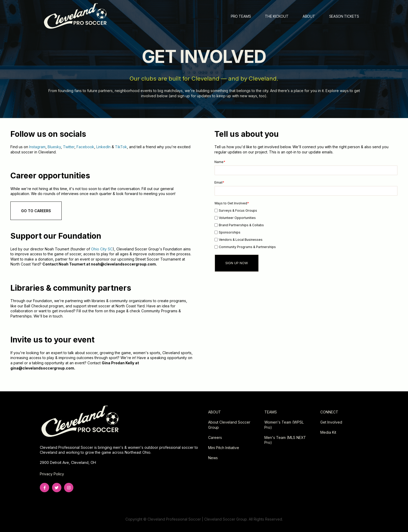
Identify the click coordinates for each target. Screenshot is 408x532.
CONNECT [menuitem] (329, 412)
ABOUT (309, 16)
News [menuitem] (213, 458)
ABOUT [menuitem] (215, 412)
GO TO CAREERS (36, 211)
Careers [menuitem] (215, 437)
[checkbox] (306, 229)
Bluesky (54, 147)
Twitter (69, 147)
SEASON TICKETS (344, 16)
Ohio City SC (102, 249)
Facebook (85, 147)
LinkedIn (103, 147)
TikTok (121, 147)
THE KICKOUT (277, 16)
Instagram (37, 147)
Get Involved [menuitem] (331, 422)
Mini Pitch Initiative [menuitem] (224, 448)
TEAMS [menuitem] (271, 412)
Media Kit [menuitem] (328, 432)
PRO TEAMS (241, 16)
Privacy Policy (52, 474)
